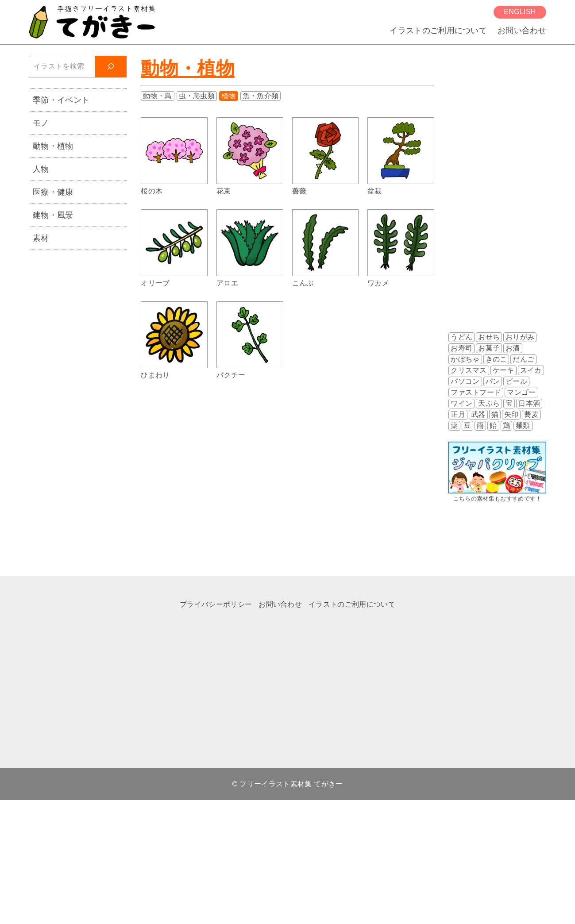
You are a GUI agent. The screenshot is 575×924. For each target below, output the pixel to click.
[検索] (111, 67)
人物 (41, 169)
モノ (41, 123)
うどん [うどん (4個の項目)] (461, 337)
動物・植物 (188, 68)
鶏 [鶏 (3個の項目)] (506, 425)
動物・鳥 (157, 96)
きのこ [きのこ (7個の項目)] (496, 359)
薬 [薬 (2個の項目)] (454, 425)
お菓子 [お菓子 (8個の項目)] (489, 348)
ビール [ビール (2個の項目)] (516, 381)
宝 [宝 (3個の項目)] (509, 403)
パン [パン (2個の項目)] (493, 381)
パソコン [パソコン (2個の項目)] (465, 381)
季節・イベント (61, 100)
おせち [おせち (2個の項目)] (489, 337)
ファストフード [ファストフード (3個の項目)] (476, 392)
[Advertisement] (75, 394)
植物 (229, 96)
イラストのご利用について (438, 30)
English (520, 12)
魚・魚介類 (261, 96)
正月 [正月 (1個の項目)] (458, 414)
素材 (41, 238)
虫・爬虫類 (197, 96)
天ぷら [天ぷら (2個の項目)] (489, 403)
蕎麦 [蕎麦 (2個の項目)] (531, 414)
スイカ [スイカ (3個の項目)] (531, 370)
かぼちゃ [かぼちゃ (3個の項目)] (465, 359)
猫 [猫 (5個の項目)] (495, 414)
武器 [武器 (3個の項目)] (478, 414)
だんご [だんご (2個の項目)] (523, 359)
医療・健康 (53, 192)
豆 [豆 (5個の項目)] (467, 425)
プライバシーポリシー (216, 604)
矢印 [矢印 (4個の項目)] (511, 414)
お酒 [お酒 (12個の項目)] (513, 348)
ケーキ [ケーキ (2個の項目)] (504, 370)
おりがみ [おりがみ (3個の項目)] (520, 337)
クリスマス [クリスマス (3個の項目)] (469, 370)
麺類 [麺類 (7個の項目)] (523, 425)
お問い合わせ (522, 30)
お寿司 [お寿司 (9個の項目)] (461, 348)
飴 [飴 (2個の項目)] (493, 425)
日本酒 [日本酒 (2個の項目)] (529, 403)
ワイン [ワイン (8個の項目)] (461, 403)
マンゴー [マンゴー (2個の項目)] (521, 392)
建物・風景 (53, 215)
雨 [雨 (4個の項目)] (480, 425)
